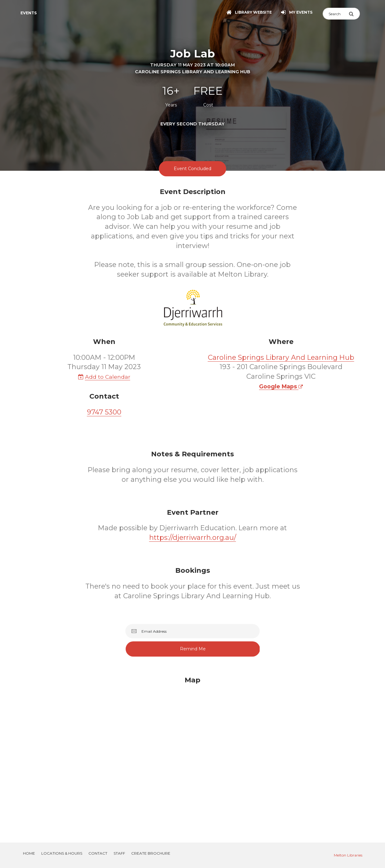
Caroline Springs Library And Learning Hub (281, 357)
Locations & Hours (62, 853)
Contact (98, 853)
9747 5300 (104, 412)
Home (29, 853)
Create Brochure (151, 853)
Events (29, 13)
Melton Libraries (348, 855)
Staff (119, 853)
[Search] (336, 14)
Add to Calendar (104, 377)
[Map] (193, 752)
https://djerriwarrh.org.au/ (193, 538)
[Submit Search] (354, 14)
